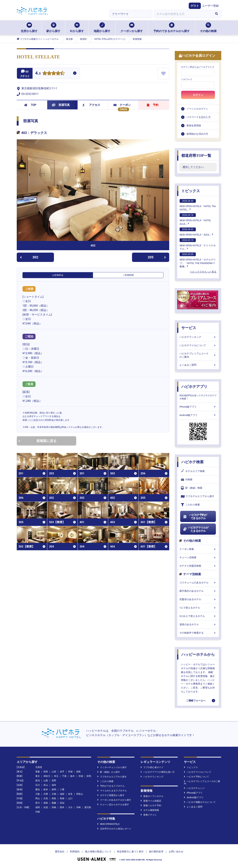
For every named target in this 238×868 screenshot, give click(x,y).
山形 (54, 772)
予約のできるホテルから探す (172, 28)
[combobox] (183, 14)
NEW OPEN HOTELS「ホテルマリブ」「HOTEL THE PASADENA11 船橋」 (198, 260)
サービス (189, 328)
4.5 (38, 74)
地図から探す (102, 28)
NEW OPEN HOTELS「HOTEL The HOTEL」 (198, 205)
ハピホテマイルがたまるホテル (196, 529)
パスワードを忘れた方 (199, 117)
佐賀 (46, 807)
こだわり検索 (190, 505)
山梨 (46, 781)
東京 (38, 776)
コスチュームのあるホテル (198, 583)
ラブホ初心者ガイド (152, 767)
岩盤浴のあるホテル (198, 599)
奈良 (70, 794)
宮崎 (78, 807)
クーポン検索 (198, 549)
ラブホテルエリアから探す (198, 496)
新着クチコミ (149, 815)
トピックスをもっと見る (203, 272)
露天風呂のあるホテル (198, 591)
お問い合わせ (176, 852)
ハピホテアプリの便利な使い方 (158, 772)
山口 (70, 798)
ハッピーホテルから (198, 654)
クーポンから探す (132, 28)
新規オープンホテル (152, 796)
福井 (54, 785)
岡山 (38, 798)
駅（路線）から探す (109, 772)
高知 (62, 803)
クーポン (122, 105)
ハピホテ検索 (192, 462)
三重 (62, 789)
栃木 (73, 776)
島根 (62, 798)
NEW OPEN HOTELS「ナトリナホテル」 (198, 244)
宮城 (70, 772)
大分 (70, 807)
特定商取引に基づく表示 (130, 852)
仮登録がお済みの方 (197, 134)
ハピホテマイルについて (198, 345)
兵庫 (46, 794)
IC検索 (187, 480)
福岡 (38, 807)
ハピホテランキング (198, 337)
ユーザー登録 (210, 6)
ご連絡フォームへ (196, 700)
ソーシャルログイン (197, 109)
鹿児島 (88, 807)
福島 (78, 772)
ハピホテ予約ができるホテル (195, 517)
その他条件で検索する (198, 633)
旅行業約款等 (156, 852)
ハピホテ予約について (196, 777)
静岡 (54, 789)
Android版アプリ (198, 415)
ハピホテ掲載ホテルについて (200, 802)
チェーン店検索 (198, 557)
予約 (153, 105)
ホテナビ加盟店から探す (111, 795)
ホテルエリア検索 (193, 471)
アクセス (91, 105)
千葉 (64, 776)
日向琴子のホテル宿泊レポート (114, 829)
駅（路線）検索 (192, 488)
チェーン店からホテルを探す (113, 805)
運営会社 (60, 852)
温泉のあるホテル (198, 624)
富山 (46, 785)
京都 (54, 794)
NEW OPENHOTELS (108, 824)
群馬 (89, 776)
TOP (30, 105)
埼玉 (56, 776)
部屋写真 (61, 105)
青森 (38, 772)
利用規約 (75, 852)
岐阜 (46, 789)
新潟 (38, 781)
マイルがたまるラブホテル (112, 791)
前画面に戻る (38, 441)
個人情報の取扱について (98, 852)
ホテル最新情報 (150, 810)
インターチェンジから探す (112, 767)
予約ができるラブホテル (111, 786)
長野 (54, 781)
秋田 (46, 772)
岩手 (62, 772)
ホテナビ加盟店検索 (198, 566)
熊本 (62, 807)
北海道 (39, 767)
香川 (38, 803)
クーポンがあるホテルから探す (114, 800)
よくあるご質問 (198, 365)
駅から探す (53, 28)
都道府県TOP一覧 (196, 156)
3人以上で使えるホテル (198, 616)
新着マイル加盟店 (151, 801)
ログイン (198, 95)
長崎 (54, 807)
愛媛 (54, 803)
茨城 (81, 776)
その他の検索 (208, 28)
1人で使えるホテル (198, 608)
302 (29, 257)
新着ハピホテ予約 (151, 805)
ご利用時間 (128, 275)
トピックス (191, 191)
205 (157, 257)
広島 (46, 798)
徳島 (46, 803)
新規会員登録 (194, 125)
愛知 (38, 789)
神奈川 (47, 776)
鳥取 (54, 798)
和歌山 (80, 794)
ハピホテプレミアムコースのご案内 (198, 355)
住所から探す (29, 28)
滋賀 (62, 794)
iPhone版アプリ (198, 407)
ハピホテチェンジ (194, 788)
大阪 (38, 794)
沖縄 (38, 812)
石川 (38, 785)
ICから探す (77, 28)
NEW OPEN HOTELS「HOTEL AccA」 (195, 219)
